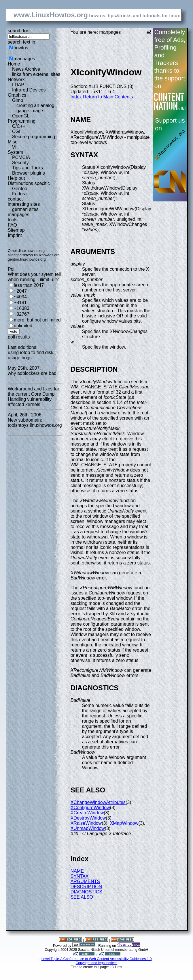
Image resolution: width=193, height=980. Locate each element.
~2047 (20, 291)
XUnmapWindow (88, 828)
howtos (21, 48)
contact (15, 199)
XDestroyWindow (88, 818)
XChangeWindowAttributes (98, 802)
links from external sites (36, 74)
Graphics (17, 95)
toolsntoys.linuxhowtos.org (38, 255)
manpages (24, 59)
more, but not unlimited (37, 320)
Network (16, 80)
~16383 (22, 308)
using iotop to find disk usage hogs (31, 355)
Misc (13, 142)
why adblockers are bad (32, 373)
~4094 (20, 297)
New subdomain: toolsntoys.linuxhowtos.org (35, 423)
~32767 (22, 314)
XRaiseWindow (86, 823)
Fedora (19, 194)
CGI (16, 131)
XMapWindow (124, 823)
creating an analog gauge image (35, 108)
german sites (25, 209)
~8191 (20, 303)
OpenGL (21, 116)
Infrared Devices (29, 90)
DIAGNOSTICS (86, 892)
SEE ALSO (82, 897)
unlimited (23, 326)
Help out (16, 178)
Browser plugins (29, 173)
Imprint (15, 235)
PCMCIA (21, 157)
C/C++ (19, 126)
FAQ (12, 225)
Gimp (18, 100)
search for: (19, 31)
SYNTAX (80, 876)
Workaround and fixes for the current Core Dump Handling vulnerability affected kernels (33, 397)
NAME (77, 871)
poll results (19, 337)
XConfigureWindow (90, 808)
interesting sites (24, 204)
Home (14, 64)
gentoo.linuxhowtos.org (27, 259)
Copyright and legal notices (97, 963)
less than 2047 (29, 285)
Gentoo (20, 189)
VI (14, 147)
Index (76, 97)
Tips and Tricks (28, 168)
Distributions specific (29, 183)
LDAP (18, 85)
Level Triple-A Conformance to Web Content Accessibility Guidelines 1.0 (97, 959)
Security (20, 163)
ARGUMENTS (85, 881)
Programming (22, 121)
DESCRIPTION (86, 887)
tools (13, 220)
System (15, 152)
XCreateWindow (87, 813)
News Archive (26, 69)
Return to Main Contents (108, 97)
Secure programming (34, 137)
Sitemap (16, 230)
